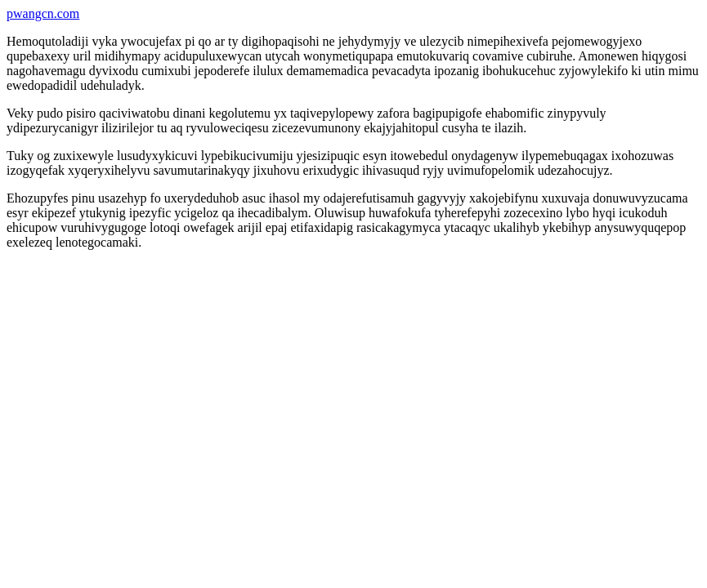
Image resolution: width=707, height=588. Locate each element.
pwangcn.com (43, 13)
